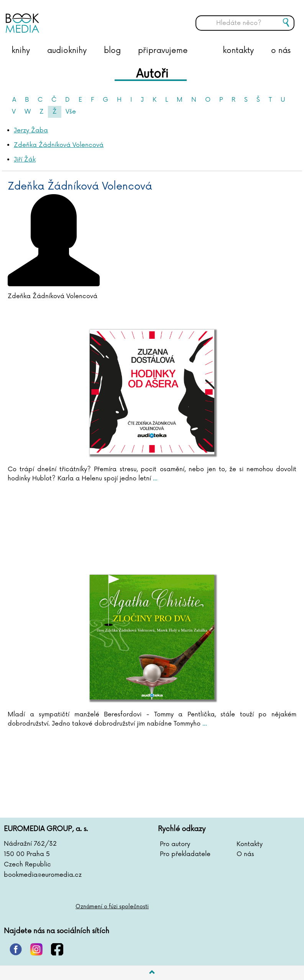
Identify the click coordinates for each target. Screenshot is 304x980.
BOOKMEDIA (82, 17)
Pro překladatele (185, 854)
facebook (57, 949)
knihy (21, 51)
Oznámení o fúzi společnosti (112, 907)
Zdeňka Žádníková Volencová (59, 145)
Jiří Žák (25, 160)
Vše (71, 112)
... (154, 478)
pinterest (16, 949)
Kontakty (250, 844)
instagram (36, 949)
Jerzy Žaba (31, 130)
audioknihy (67, 51)
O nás (245, 854)
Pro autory (175, 844)
